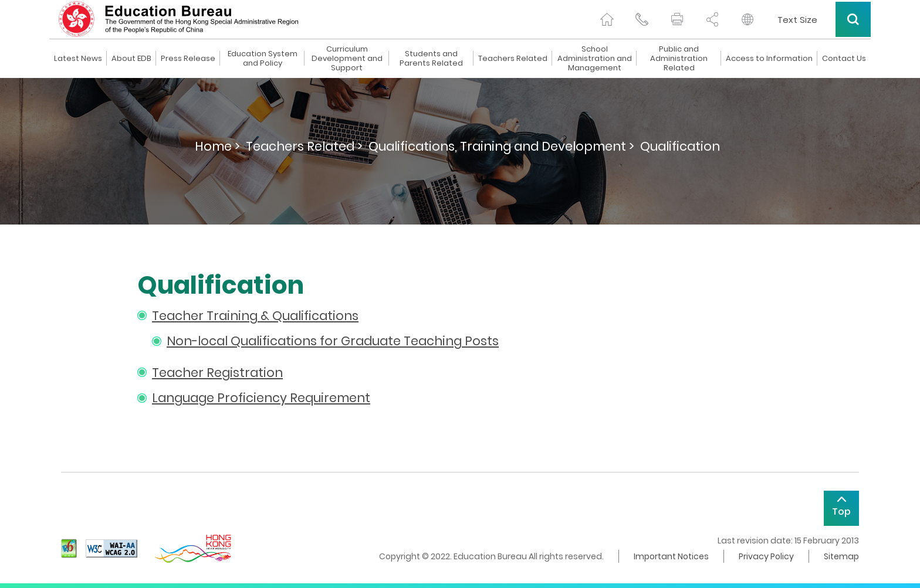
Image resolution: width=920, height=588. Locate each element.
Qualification (680, 146)
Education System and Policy (263, 59)
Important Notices (671, 556)
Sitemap (841, 556)
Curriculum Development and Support (347, 59)
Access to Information (769, 59)
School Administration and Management (595, 59)
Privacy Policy (766, 556)
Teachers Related (513, 59)
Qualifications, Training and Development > (501, 146)
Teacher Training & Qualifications (255, 316)
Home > (217, 146)
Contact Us (844, 59)
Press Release (188, 59)
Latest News (78, 59)
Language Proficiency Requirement (261, 398)
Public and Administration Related (679, 59)
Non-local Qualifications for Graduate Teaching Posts (333, 341)
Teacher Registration (217, 373)
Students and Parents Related (431, 59)
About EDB (131, 59)
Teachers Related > (304, 146)
